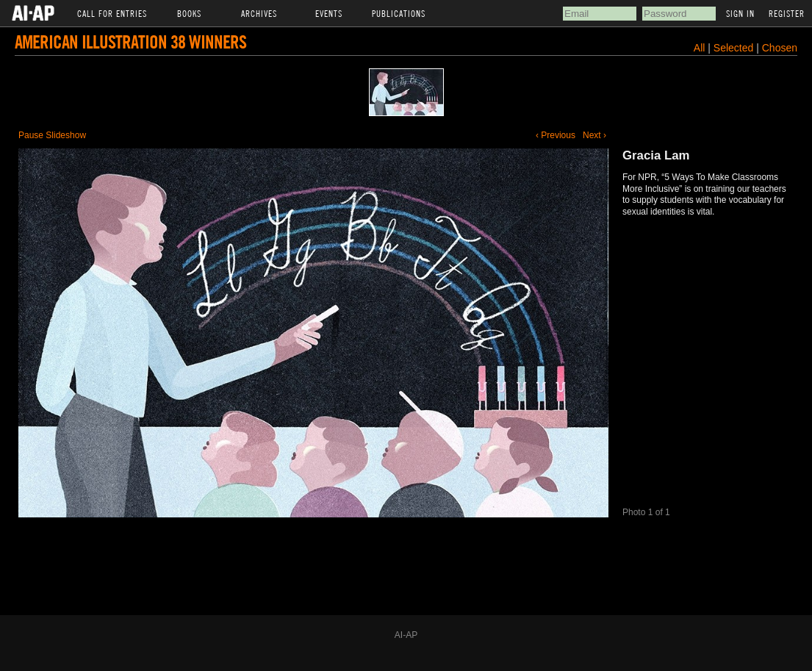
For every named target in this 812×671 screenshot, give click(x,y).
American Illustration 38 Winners (130, 42)
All (700, 48)
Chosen (780, 48)
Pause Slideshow (52, 135)
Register (787, 13)
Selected (735, 48)
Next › (594, 135)
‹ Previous (556, 135)
